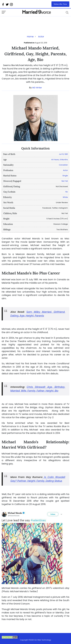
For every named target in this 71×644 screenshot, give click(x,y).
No (67, 192)
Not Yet (65, 181)
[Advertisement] (24, 22)
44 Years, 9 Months (60, 160)
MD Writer (37, 88)
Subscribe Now (60, 4)
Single (65, 176)
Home (30, 37)
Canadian (63, 165)
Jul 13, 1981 (63, 154)
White (65, 197)
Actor (41, 37)
